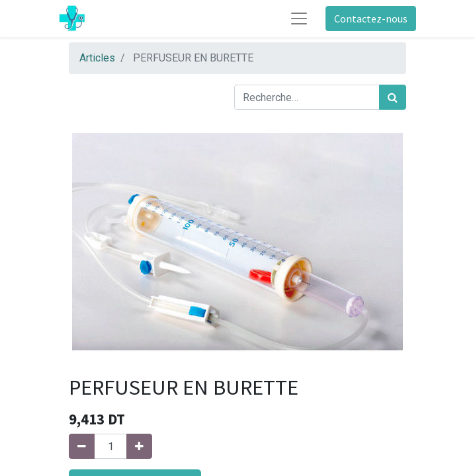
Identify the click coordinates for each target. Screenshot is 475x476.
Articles (97, 58)
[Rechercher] (393, 97)
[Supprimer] (82, 446)
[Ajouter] (139, 446)
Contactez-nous (371, 19)
